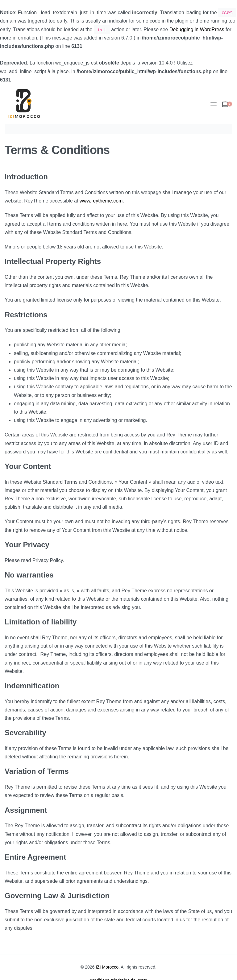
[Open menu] (214, 104)
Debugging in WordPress (197, 29)
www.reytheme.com (101, 201)
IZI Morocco (107, 967)
